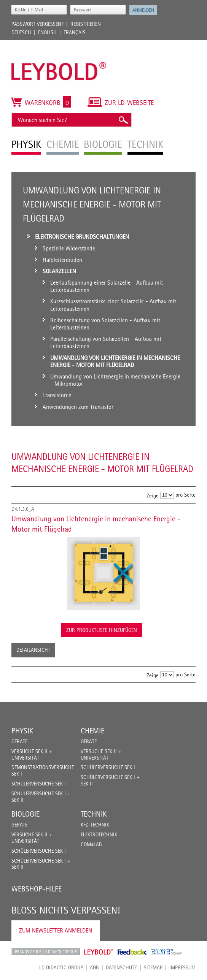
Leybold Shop (99, 952)
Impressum (182, 967)
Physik (22, 731)
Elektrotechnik (99, 834)
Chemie (92, 731)
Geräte (19, 741)
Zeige (153, 495)
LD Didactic (46, 952)
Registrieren (86, 24)
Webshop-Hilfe (37, 889)
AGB (94, 967)
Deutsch (21, 32)
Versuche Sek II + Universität (32, 754)
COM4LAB (91, 844)
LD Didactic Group (61, 967)
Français (75, 32)
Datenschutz (121, 967)
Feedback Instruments (132, 952)
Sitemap (153, 967)
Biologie (25, 814)
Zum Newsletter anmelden (56, 930)
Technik (94, 814)
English (47, 32)
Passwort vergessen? (37, 24)
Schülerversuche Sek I (39, 784)
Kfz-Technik (95, 825)
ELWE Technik (166, 952)
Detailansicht (33, 650)
